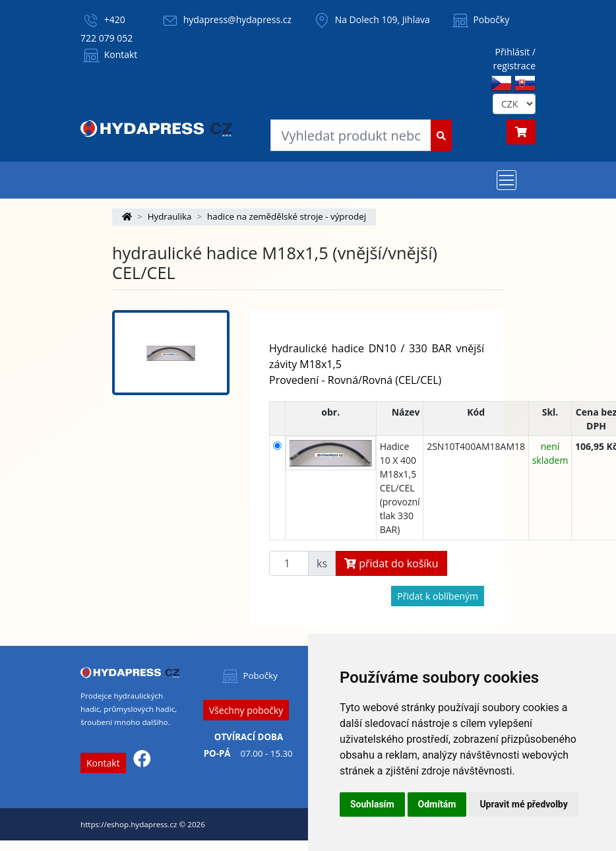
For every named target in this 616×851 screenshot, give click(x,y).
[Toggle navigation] (507, 180)
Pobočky (480, 19)
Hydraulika (170, 216)
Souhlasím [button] (372, 804)
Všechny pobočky (246, 710)
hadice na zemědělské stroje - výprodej (287, 216)
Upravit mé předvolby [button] (523, 804)
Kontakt (109, 54)
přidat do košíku (391, 563)
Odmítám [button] (437, 804)
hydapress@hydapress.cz (237, 19)
